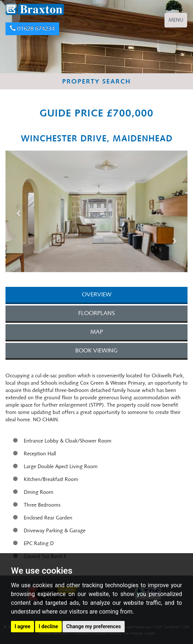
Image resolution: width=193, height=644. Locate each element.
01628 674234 (32, 28)
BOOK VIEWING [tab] (96, 350)
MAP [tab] (97, 332)
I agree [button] (22, 626)
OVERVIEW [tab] (97, 294)
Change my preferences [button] (93, 626)
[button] (19, 213)
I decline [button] (48, 626)
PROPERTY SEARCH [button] (96, 81)
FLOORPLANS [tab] (96, 313)
